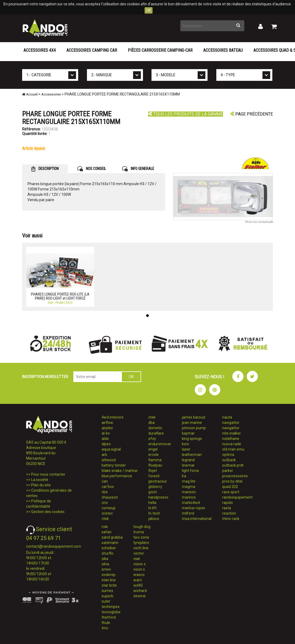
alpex (106, 444)
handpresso (158, 497)
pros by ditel (232, 481)
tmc (105, 628)
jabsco (154, 519)
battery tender (114, 465)
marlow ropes (194, 508)
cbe (105, 492)
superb (107, 596)
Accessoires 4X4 (40, 50)
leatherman (192, 455)
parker (228, 471)
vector (139, 553)
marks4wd (191, 503)
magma (189, 487)
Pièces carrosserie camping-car (160, 50)
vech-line (141, 548)
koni (185, 444)
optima (228, 455)
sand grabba (112, 537)
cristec (107, 513)
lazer (186, 449)
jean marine (192, 423)
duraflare (156, 433)
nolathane (231, 439)
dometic (155, 428)
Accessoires (51, 94)
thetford (109, 617)
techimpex (111, 607)
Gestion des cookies (48, 512)
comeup (109, 508)
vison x (139, 569)
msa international (197, 519)
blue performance (117, 476)
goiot (153, 492)
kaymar (188, 433)
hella (152, 503)
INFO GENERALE (138, 169)
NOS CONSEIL (92, 169)
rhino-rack (231, 519)
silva (105, 564)
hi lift (152, 508)
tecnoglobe (111, 612)
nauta (227, 417)
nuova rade (232, 444)
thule (106, 623)
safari (107, 532)
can (105, 481)
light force (190, 471)
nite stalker (232, 433)
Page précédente (252, 114)
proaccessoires (235, 476)
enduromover (160, 444)
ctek (105, 519)
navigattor (231, 423)
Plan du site (41, 485)
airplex (107, 428)
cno (105, 503)
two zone (141, 537)
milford (188, 513)
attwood (109, 460)
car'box (108, 487)
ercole (154, 455)
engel (153, 449)
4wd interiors (113, 417)
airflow (107, 423)
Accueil (30, 94)
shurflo (107, 553)
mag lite (189, 481)
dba (152, 423)
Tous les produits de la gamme (186, 114)
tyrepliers (141, 543)
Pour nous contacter (48, 474)
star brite (109, 585)
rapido (228, 503)
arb (104, 455)
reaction (229, 513)
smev (106, 569)
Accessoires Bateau (223, 50)
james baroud (194, 417)
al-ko (106, 433)
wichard (140, 591)
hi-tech (154, 513)
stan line (109, 580)
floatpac (155, 465)
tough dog (142, 527)
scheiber (109, 548)
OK (149, 10)
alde (105, 439)
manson (189, 492)
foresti (154, 476)
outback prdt (233, 465)
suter (106, 601)
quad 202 (230, 487)
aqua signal (111, 449)
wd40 (138, 585)
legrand (188, 460)
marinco (189, 497)
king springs (192, 439)
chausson (110, 497)
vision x (139, 564)
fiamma (155, 460)
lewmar (188, 465)
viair (137, 559)
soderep (109, 575)
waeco (139, 575)
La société (40, 480)
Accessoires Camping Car (92, 50)
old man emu (233, 449)
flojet (153, 471)
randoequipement (237, 497)
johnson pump (194, 428)
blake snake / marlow (120, 471)
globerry (155, 487)
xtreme (139, 596)
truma (139, 532)
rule (105, 527)
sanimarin (110, 543)
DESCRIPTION (45, 169)
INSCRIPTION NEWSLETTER (45, 377)
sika (105, 559)
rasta (227, 508)
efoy (152, 439)
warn (138, 580)
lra (184, 476)
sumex (107, 591)
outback (229, 460)
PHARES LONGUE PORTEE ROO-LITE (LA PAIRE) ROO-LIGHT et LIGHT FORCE (60, 296)
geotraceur (158, 481)
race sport (231, 492)
